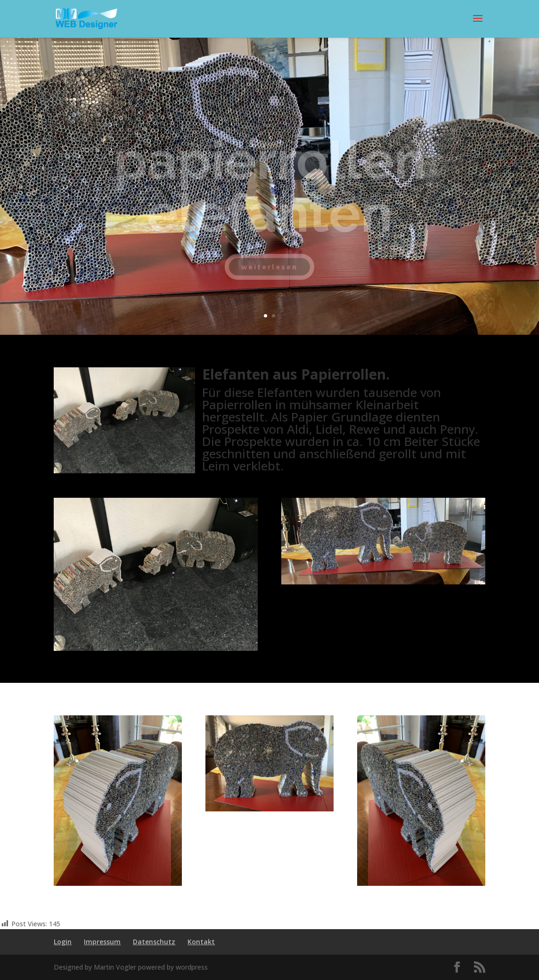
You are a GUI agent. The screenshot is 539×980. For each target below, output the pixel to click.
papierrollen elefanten (270, 195)
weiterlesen (269, 275)
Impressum (102, 942)
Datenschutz (154, 942)
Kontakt (201, 942)
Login (63, 942)
